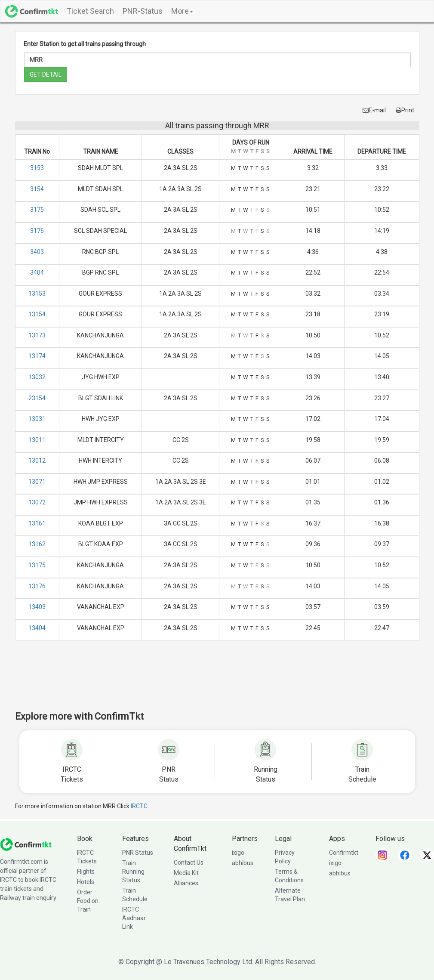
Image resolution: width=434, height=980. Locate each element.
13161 (37, 523)
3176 (37, 231)
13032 (37, 377)
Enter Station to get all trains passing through (85, 44)
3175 (37, 210)
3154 (37, 189)
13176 (37, 586)
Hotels (86, 882)
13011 (37, 440)
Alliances (186, 883)
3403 (37, 252)
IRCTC (139, 806)
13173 (37, 335)
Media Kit (186, 873)
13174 (37, 356)
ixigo (238, 853)
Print (405, 110)
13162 (37, 544)
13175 (37, 565)
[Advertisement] (217, 681)
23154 (37, 398)
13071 (37, 482)
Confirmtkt (344, 853)
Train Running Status (133, 872)
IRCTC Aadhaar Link (134, 918)
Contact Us (189, 863)
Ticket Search (90, 11)
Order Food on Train (88, 901)
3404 (37, 272)
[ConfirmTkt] (26, 844)
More (182, 11)
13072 (37, 502)
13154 (37, 314)
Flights (86, 872)
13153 (37, 294)
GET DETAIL (46, 74)
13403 (37, 607)
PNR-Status (143, 11)
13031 (37, 419)
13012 (37, 461)
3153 (37, 168)
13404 (37, 628)
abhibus (243, 863)
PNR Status (138, 853)
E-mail (374, 110)
